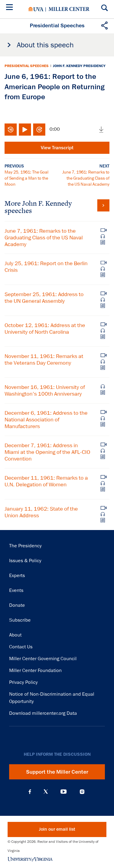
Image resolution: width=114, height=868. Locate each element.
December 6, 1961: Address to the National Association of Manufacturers (46, 420)
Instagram (82, 792)
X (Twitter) (46, 792)
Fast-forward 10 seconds (39, 130)
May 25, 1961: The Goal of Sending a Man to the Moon (26, 178)
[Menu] (11, 8)
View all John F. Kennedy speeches (103, 205)
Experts (17, 576)
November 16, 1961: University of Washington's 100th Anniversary (45, 390)
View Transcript (57, 148)
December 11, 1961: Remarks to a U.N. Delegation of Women (46, 481)
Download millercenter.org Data (43, 713)
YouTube (64, 792)
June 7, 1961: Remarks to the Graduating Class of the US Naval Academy (86, 178)
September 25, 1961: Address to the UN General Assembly (44, 298)
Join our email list (57, 829)
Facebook (30, 792)
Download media (101, 130)
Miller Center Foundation (35, 670)
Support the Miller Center (57, 772)
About (15, 635)
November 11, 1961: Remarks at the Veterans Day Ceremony (44, 360)
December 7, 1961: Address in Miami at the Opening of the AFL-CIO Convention (47, 452)
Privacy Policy (23, 682)
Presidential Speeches (27, 66)
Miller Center (69, 9)
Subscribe (20, 620)
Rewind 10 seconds (11, 130)
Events (16, 590)
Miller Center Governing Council (43, 659)
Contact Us (21, 647)
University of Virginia (36, 9)
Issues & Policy (25, 561)
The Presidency (25, 546)
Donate (17, 605)
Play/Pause (25, 130)
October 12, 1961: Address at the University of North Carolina (45, 329)
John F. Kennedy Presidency (79, 66)
